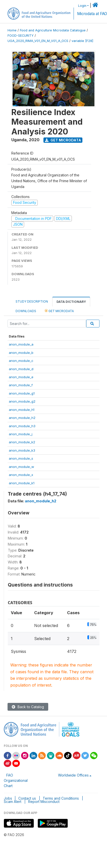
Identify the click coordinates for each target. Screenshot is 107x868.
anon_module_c (21, 361)
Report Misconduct (44, 802)
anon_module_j (21, 434)
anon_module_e (21, 377)
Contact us (27, 798)
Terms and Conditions (61, 798)
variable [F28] (82, 41)
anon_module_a (21, 344)
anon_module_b (21, 353)
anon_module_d (21, 369)
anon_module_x (21, 475)
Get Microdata (63, 140)
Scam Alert (13, 802)
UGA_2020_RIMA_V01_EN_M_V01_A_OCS (38, 41)
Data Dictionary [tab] (71, 302)
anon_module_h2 (22, 418)
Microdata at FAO (92, 14)
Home (12, 30)
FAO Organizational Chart (16, 780)
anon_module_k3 (22, 450)
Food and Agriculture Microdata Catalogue (53, 30)
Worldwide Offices (73, 775)
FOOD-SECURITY (21, 36)
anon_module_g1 (22, 393)
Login (82, 6)
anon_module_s (21, 458)
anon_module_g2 (22, 401)
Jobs (8, 798)
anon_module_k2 (22, 442)
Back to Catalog (28, 707)
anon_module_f (21, 385)
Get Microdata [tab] (59, 311)
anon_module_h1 (22, 410)
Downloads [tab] (26, 311)
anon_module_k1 (22, 483)
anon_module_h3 (22, 426)
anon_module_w (21, 467)
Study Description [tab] (32, 301)
